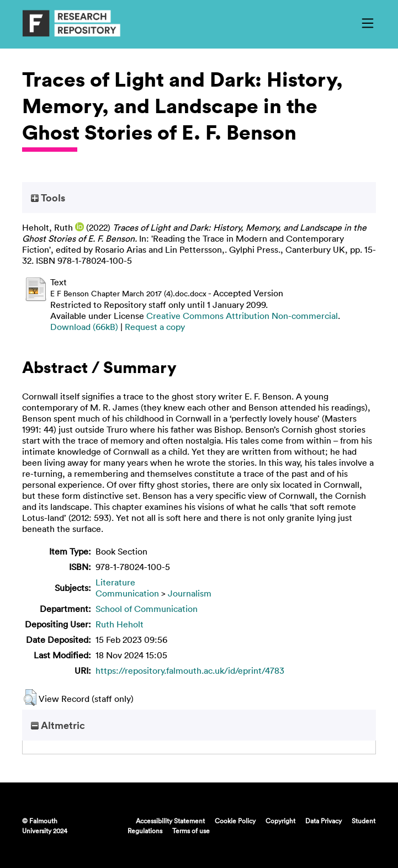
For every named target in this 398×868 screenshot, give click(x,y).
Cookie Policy (235, 821)
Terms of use (191, 830)
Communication (127, 593)
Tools (48, 198)
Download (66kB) (84, 327)
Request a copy (155, 327)
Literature (115, 582)
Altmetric (58, 725)
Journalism (190, 593)
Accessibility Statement (170, 821)
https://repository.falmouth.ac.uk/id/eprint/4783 (190, 670)
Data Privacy (323, 821)
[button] (30, 697)
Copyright (280, 821)
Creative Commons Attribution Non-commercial (242, 316)
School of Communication (147, 609)
